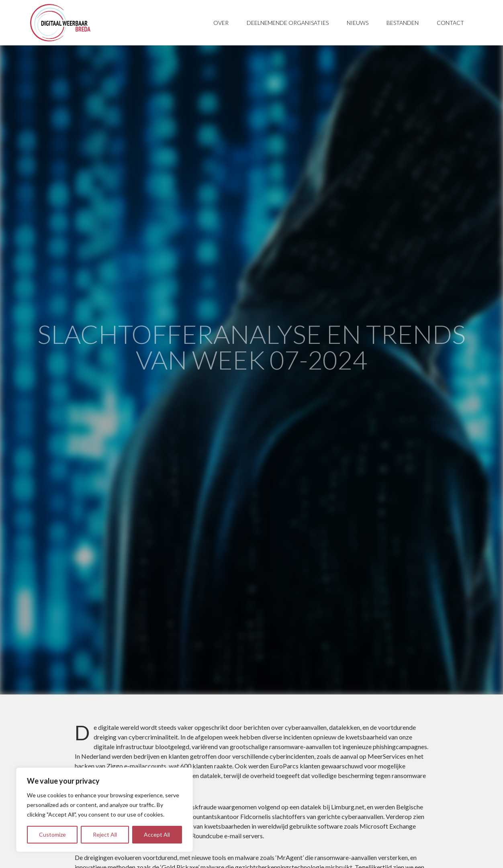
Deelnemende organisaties (288, 23)
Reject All (105, 834)
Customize (52, 834)
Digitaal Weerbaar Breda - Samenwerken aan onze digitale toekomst (60, 23)
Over (221, 23)
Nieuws (358, 23)
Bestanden (403, 23)
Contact (450, 23)
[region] (104, 810)
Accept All (157, 834)
